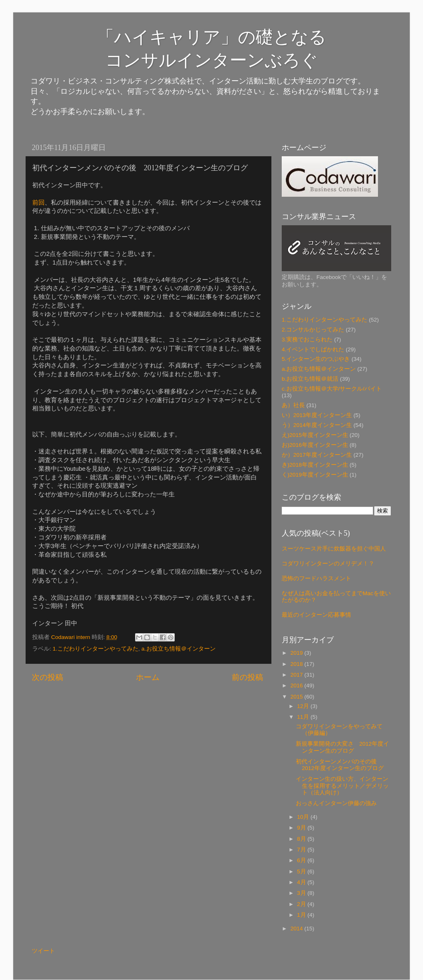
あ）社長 (293, 405)
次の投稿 (48, 677)
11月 (304, 717)
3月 (302, 893)
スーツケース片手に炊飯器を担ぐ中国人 (334, 549)
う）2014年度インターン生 (317, 425)
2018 (297, 664)
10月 (304, 817)
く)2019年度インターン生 (315, 475)
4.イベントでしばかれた (313, 349)
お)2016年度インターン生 (315, 445)
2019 (297, 653)
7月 (302, 850)
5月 (302, 872)
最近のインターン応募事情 (316, 615)
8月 (302, 839)
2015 (297, 697)
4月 (302, 882)
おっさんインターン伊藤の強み (336, 803)
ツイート (43, 951)
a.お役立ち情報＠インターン (178, 649)
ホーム (148, 677)
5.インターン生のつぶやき (316, 359)
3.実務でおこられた (307, 340)
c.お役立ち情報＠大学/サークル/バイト (332, 389)
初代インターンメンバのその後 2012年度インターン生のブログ (340, 765)
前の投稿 (247, 677)
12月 (304, 706)
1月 (302, 915)
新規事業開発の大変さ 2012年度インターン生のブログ (342, 747)
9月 (302, 828)
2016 (297, 686)
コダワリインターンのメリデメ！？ (328, 564)
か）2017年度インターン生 (317, 455)
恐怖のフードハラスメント (316, 578)
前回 (38, 203)
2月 (302, 904)
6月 (302, 860)
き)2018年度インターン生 (315, 465)
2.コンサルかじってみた (313, 330)
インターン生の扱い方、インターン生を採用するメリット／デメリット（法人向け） (342, 786)
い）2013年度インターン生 (317, 415)
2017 (297, 675)
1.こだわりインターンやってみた (96, 649)
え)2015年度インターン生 (315, 435)
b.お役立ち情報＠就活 (310, 379)
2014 (297, 929)
